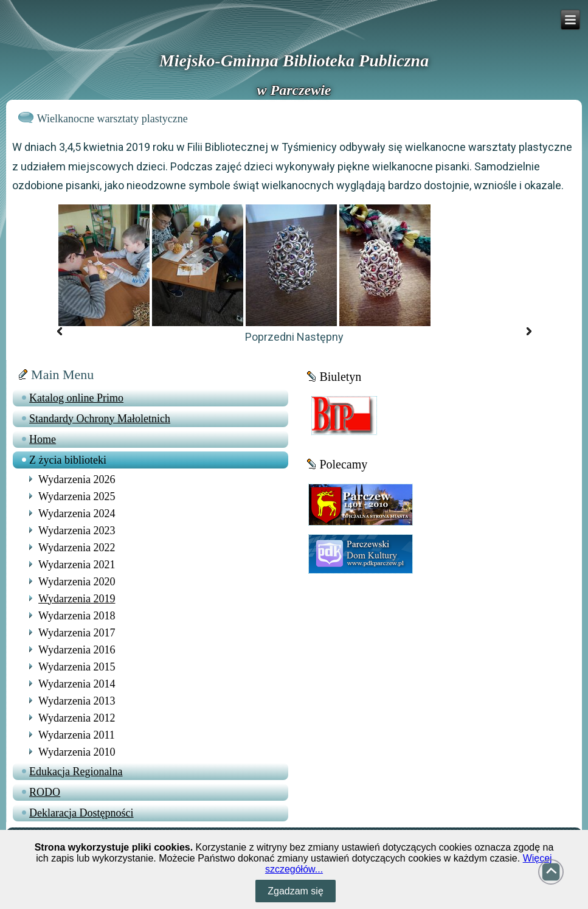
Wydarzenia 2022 (77, 548)
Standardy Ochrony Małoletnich (100, 419)
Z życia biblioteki (68, 460)
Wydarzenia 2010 (77, 752)
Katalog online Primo (76, 398)
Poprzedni (270, 337)
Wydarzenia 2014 (77, 684)
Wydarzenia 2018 (77, 616)
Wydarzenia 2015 (77, 667)
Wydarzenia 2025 (77, 496)
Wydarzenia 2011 (77, 735)
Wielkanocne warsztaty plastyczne (112, 119)
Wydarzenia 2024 (77, 514)
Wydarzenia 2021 (77, 565)
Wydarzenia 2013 (77, 701)
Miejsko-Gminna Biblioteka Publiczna (294, 61)
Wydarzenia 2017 (77, 633)
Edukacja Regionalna (76, 771)
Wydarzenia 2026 (77, 479)
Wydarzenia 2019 (77, 599)
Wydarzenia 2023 (77, 531)
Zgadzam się (296, 891)
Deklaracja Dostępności (81, 813)
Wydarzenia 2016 (77, 650)
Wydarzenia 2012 (77, 718)
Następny (320, 337)
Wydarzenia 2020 (77, 582)
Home (43, 439)
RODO (45, 792)
